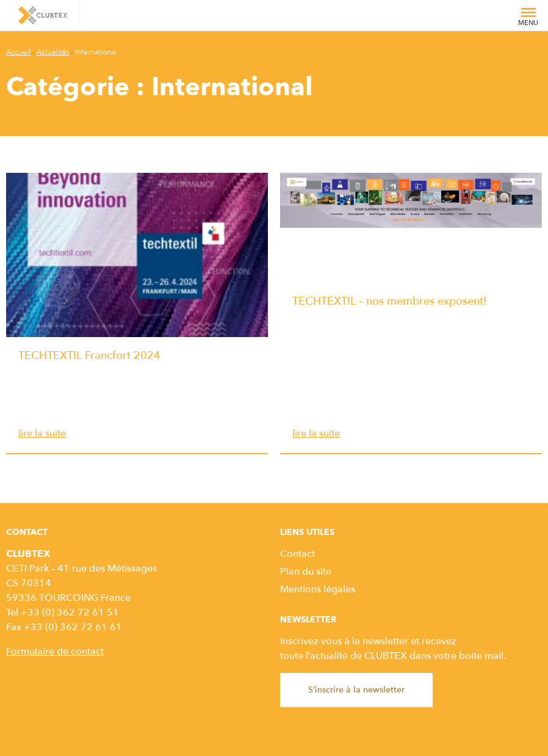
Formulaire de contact (55, 652)
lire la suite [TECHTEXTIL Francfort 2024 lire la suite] (42, 434)
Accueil (18, 52)
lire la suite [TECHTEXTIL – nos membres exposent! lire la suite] (316, 434)
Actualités (53, 52)
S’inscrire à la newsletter (356, 690)
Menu (528, 20)
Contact (297, 554)
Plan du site (306, 572)
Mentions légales (318, 589)
